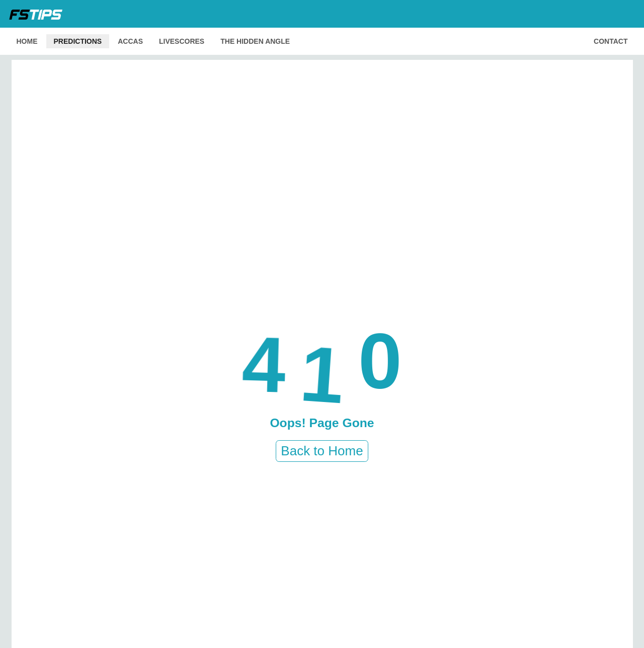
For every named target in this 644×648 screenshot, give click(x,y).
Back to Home (322, 451)
